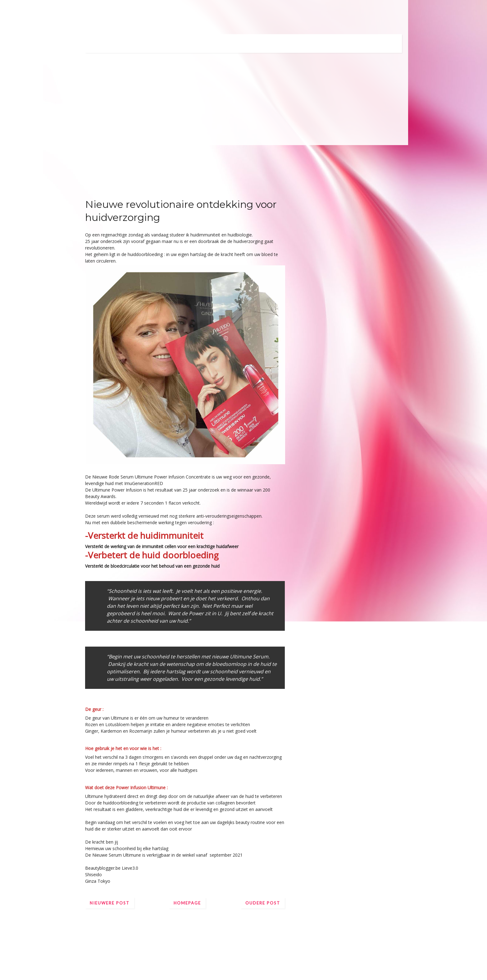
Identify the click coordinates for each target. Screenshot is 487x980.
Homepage (187, 903)
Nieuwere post (110, 903)
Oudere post (263, 903)
